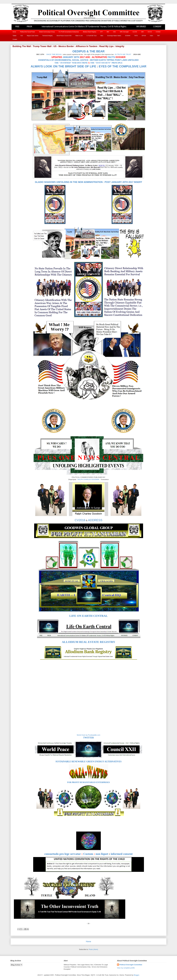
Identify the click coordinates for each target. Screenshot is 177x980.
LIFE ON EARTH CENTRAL (88, 616)
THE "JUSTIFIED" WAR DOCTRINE (71, 63)
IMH (108, 32)
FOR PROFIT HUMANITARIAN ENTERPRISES (88, 782)
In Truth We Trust (92, 36)
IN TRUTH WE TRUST (123, 54)
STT (102, 32)
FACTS (111, 57)
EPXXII (144, 36)
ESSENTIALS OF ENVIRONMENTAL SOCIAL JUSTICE (63, 60)
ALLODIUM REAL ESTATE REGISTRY (88, 642)
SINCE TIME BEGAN (54, 54)
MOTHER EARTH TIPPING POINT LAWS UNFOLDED (114, 60)
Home (14, 32)
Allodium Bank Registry (90, 32)
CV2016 (158, 32)
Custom (88, 854)
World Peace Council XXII (64, 36)
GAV (142, 32)
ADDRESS (95, 520)
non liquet (102, 854)
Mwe (102, 36)
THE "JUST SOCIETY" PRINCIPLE (106, 63)
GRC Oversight (124, 32)
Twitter (15, 36)
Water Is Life (79, 36)
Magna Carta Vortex (33, 36)
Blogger (136, 975)
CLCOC (135, 32)
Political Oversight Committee (131, 965)
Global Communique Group (47, 32)
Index (152, 36)
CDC (114, 32)
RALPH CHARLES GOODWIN (88, 479)
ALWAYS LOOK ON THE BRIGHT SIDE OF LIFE (63, 66)
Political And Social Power (27, 32)
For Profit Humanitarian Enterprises (69, 32)
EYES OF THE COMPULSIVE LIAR (123, 66)
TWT (159, 36)
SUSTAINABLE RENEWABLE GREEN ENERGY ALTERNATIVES (88, 762)
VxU (22, 36)
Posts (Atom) (93, 949)
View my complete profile (126, 968)
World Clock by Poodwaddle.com (89, 735)
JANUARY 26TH (71, 57)
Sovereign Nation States (114, 36)
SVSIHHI (128, 36)
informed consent (122, 854)
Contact (15, 39)
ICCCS (150, 32)
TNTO (136, 36)
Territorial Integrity (47, 36)
